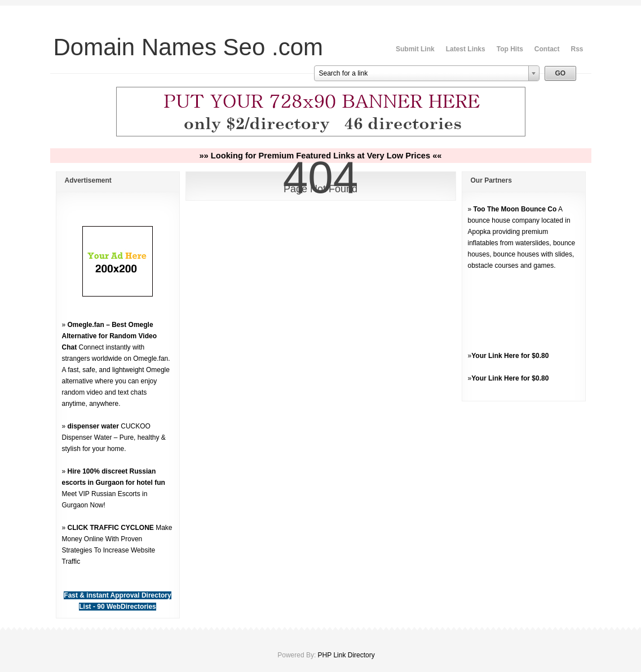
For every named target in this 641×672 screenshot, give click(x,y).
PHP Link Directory (346, 655)
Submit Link (415, 49)
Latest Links (466, 49)
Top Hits (510, 49)
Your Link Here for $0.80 (510, 356)
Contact (547, 49)
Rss (577, 49)
